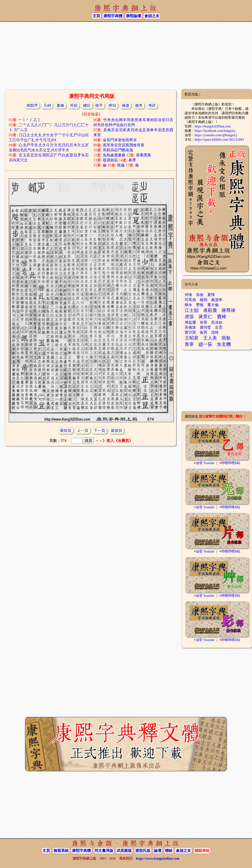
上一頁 (83, 431)
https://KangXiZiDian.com (213, 126)
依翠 (204, 322)
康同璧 (205, 327)
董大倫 (213, 305)
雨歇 (226, 338)
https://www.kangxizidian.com (158, 858)
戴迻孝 (217, 300)
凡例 (47, 105)
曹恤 (200, 305)
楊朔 (204, 300)
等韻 (74, 105)
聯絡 (169, 851)
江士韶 (192, 310)
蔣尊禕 (228, 310)
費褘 (222, 317)
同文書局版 (104, 851)
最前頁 (66, 431)
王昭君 (192, 338)
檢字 (99, 105)
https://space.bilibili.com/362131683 (219, 139)
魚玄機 (224, 344)
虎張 (189, 317)
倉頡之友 (152, 16)
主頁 (96, 16)
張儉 (200, 295)
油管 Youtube (205, 463)
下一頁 (99, 431)
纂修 (60, 105)
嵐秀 (204, 332)
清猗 (215, 332)
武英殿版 (124, 851)
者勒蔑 (210, 310)
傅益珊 (190, 322)
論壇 (158, 851)
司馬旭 (190, 300)
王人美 (210, 338)
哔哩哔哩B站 (231, 463)
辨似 (112, 105)
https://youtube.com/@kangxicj (216, 135)
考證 (152, 105)
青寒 (189, 344)
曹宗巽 (190, 332)
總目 (87, 105)
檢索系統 (61, 851)
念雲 (219, 327)
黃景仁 (205, 317)
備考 (139, 105)
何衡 (188, 295)
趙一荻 (205, 344)
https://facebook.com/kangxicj (215, 131)
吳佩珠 (190, 327)
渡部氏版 (143, 851)
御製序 (32, 105)
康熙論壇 (133, 16)
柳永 (188, 305)
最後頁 (116, 431)
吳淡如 (217, 322)
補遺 (125, 105)
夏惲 (211, 295)
